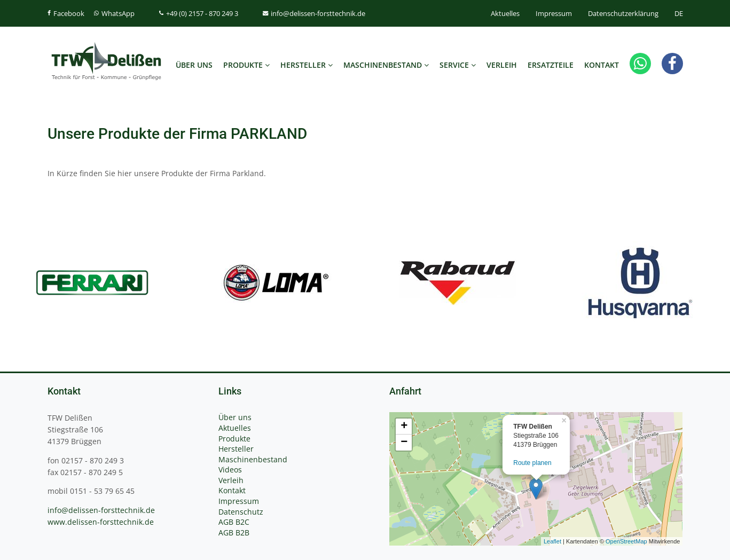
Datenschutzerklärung (623, 13)
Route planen (532, 463)
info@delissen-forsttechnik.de (101, 510)
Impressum (554, 13)
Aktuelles (505, 13)
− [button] (404, 443)
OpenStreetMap (626, 541)
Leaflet (552, 541)
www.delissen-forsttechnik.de (101, 522)
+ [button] (404, 427)
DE (679, 13)
